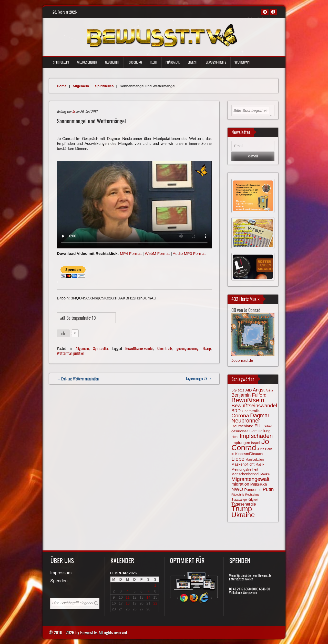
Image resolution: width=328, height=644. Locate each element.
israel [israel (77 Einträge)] (256, 443)
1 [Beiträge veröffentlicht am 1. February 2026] (155, 585)
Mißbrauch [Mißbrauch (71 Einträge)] (259, 484)
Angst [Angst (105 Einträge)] (259, 390)
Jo (73, 111)
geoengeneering (188, 348)
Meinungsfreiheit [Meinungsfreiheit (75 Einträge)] (245, 469)
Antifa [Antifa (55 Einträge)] (269, 390)
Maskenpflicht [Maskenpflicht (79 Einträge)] (243, 464)
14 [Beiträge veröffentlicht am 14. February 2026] (148, 597)
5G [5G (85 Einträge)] (234, 390)
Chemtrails (165, 348)
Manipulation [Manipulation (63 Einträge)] (255, 460)
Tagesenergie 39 (199, 378)
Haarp (207, 348)
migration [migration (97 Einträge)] (240, 484)
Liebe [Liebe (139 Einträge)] (238, 459)
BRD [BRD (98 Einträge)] (236, 411)
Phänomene (173, 62)
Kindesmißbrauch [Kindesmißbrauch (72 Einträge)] (249, 454)
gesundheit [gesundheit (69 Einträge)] (240, 431)
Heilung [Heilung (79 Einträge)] (264, 431)
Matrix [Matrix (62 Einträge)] (260, 465)
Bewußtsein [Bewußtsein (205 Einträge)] (248, 400)
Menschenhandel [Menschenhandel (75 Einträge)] (245, 474)
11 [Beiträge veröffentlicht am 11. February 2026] (128, 597)
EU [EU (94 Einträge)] (257, 426)
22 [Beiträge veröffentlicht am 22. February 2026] (155, 603)
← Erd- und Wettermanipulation (78, 379)
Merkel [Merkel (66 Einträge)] (265, 474)
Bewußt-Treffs (216, 62)
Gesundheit (112, 62)
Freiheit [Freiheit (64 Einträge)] (267, 426)
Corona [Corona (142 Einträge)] (240, 415)
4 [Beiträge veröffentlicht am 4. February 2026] (128, 591)
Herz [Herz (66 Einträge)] (235, 437)
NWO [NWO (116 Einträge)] (237, 489)
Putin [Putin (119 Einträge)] (268, 489)
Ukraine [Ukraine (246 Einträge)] (243, 515)
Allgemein (81, 86)
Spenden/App (242, 62)
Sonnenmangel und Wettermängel (91, 121)
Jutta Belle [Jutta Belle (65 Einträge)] (265, 449)
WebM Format (157, 253)
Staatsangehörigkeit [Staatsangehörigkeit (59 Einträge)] (245, 500)
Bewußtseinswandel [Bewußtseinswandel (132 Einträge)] (254, 406)
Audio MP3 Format (189, 253)
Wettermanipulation (71, 353)
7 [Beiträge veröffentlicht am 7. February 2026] (148, 591)
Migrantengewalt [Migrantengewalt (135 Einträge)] (250, 479)
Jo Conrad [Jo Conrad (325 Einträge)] (250, 444)
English (193, 62)
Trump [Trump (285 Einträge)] (242, 509)
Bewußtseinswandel (139, 348)
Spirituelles (61, 62)
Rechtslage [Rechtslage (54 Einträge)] (252, 495)
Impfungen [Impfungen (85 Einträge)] (241, 443)
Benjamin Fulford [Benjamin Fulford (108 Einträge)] (249, 395)
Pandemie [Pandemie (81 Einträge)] (253, 490)
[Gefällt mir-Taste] (63, 333)
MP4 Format (131, 253)
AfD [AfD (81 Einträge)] (249, 390)
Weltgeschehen (87, 62)
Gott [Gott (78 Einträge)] (253, 431)
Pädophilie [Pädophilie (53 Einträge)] (238, 495)
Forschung (135, 62)
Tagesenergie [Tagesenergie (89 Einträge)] (244, 504)
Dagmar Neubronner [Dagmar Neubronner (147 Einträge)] (250, 418)
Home (62, 86)
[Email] (253, 146)
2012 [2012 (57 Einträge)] (241, 390)
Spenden (59, 581)
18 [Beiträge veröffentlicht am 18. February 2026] (128, 603)
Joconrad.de (242, 360)
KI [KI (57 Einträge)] (233, 454)
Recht (154, 62)
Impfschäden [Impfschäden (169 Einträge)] (256, 436)
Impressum (61, 573)
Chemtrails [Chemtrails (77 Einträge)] (250, 411)
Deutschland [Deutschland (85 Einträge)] (242, 426)
